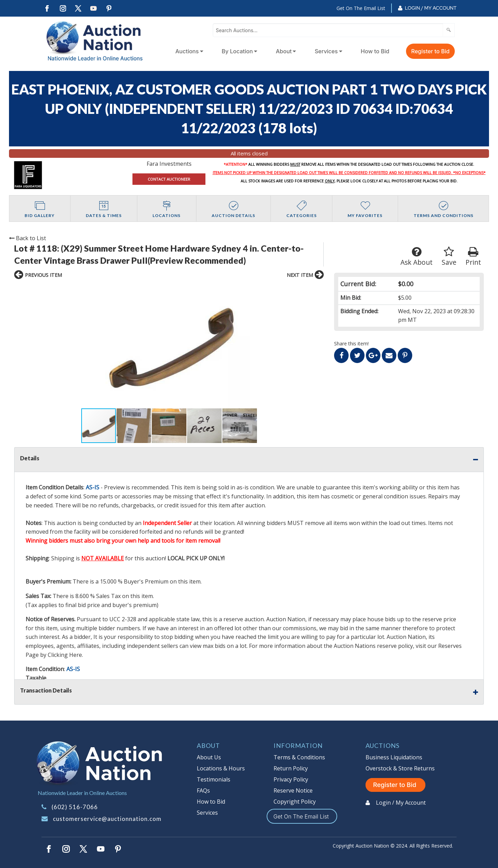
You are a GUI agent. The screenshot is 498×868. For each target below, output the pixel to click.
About (284, 51)
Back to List (27, 238)
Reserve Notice (293, 790)
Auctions (187, 51)
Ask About (417, 257)
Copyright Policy (295, 802)
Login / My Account (431, 8)
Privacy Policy (291, 779)
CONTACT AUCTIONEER (169, 179)
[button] (82, 346)
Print (473, 257)
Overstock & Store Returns (400, 768)
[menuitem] (188, 51)
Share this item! (351, 343)
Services (326, 51)
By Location (237, 51)
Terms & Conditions (299, 757)
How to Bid (375, 51)
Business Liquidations (394, 757)
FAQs (203, 790)
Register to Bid (430, 51)
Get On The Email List (361, 8)
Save (449, 257)
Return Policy (291, 768)
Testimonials (214, 779)
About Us (209, 757)
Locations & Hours (221, 768)
